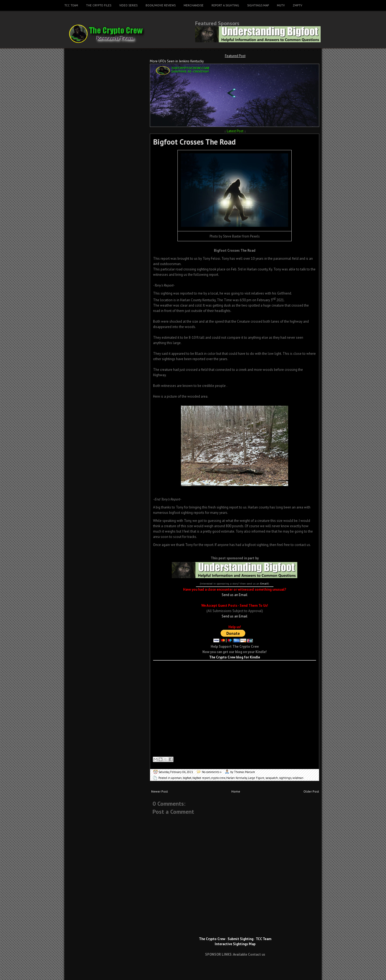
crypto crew (218, 778)
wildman (298, 778)
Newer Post (159, 791)
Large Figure (256, 778)
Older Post (311, 791)
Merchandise (194, 5)
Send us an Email (235, 595)
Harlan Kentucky (237, 778)
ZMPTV (297, 5)
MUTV (281, 5)
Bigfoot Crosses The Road (194, 142)
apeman (177, 778)
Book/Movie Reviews (161, 5)
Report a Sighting (225, 5)
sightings (285, 778)
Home (236, 791)
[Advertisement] (235, 669)
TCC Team (71, 5)
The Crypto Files (99, 5)
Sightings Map (258, 5)
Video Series (128, 5)
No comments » (212, 772)
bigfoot (187, 778)
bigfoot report (201, 778)
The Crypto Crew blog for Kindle (235, 657)
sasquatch (272, 778)
